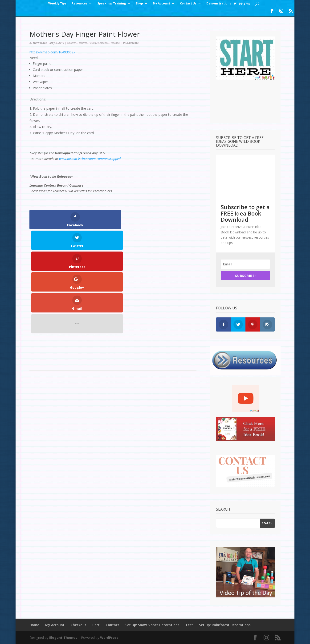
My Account (161, 4)
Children (71, 43)
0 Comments (131, 43)
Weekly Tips (57, 4)
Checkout (78, 625)
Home (34, 625)
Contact (112, 625)
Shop (139, 4)
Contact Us (188, 4)
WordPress (109, 638)
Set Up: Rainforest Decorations (225, 625)
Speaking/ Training (112, 4)
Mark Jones (40, 43)
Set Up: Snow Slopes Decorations (152, 625)
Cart (96, 625)
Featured (82, 43)
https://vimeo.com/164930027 (52, 52)
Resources (80, 4)
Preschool (115, 43)
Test (189, 625)
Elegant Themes (63, 638)
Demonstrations (219, 4)
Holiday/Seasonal (98, 43)
